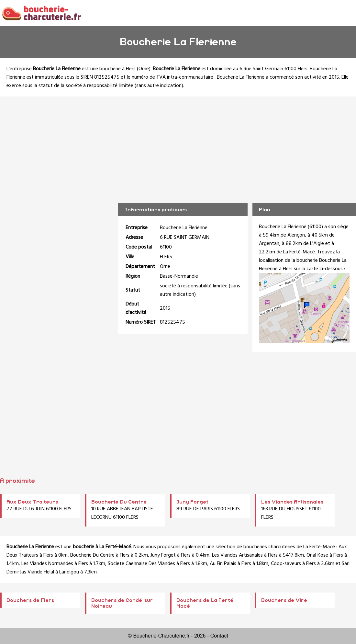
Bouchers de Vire (284, 600)
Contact (219, 636)
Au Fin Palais (223, 564)
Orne (144, 69)
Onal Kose (317, 555)
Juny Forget (192, 502)
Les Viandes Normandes (47, 564)
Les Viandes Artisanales (292, 502)
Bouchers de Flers (30, 600)
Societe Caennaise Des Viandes (141, 564)
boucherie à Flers (117, 69)
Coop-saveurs (286, 564)
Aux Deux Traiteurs (32, 502)
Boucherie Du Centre (119, 502)
